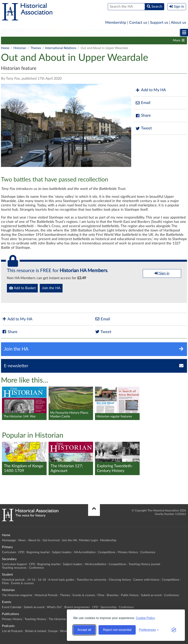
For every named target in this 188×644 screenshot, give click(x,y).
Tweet (143, 128)
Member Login (88, 540)
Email (143, 103)
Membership (116, 23)
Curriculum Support (14, 564)
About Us (34, 540)
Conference (148, 552)
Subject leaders (62, 552)
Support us (159, 23)
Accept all (84, 630)
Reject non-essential (117, 630)
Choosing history (120, 580)
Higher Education (99, 33)
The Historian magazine (19, 40)
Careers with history (146, 580)
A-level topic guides (61, 580)
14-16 (31, 580)
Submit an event (151, 595)
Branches (137, 40)
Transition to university (92, 580)
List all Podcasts (12, 631)
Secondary (40, 33)
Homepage (9, 540)
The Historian (57, 619)
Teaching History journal (144, 564)
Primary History (128, 552)
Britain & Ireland (36, 631)
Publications (162, 33)
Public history (159, 40)
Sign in (162, 273)
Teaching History (35, 619)
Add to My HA (151, 90)
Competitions (107, 552)
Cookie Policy (145, 618)
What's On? (54, 607)
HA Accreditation (85, 552)
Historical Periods (53, 40)
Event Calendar (12, 607)
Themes (77, 40)
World (64, 631)
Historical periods (13, 580)
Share (143, 116)
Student (66, 33)
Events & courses (100, 40)
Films (121, 40)
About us (178, 23)
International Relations (61, 48)
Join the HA (51, 288)
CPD (21, 552)
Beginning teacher (38, 552)
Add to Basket (22, 288)
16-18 (42, 580)
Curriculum (9, 552)
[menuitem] (13, 33)
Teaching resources (14, 568)
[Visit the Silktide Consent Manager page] (174, 630)
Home (5, 48)
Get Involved (51, 540)
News (22, 540)
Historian (133, 33)
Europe (53, 631)
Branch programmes (77, 607)
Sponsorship (108, 607)
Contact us (138, 23)
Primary (13, 33)
